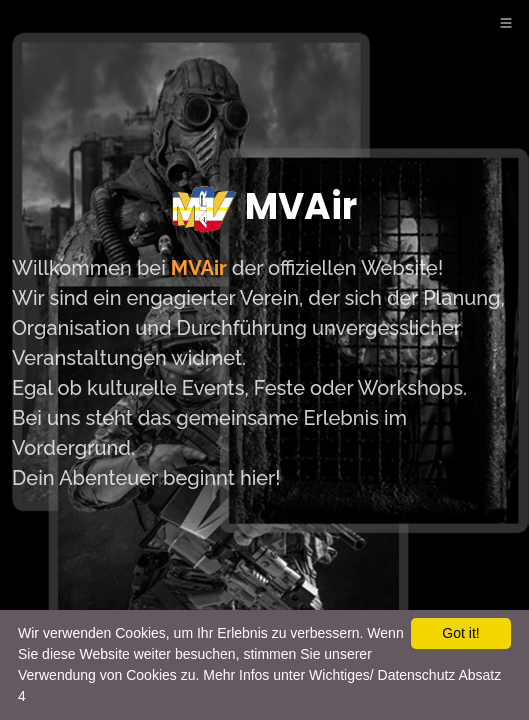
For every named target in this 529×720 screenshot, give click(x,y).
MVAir (264, 209)
